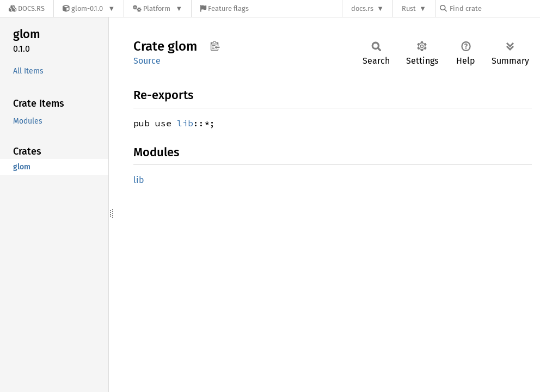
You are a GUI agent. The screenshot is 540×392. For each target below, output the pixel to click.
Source (147, 61)
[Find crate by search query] (494, 8)
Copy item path (215, 46)
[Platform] (158, 8)
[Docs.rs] (27, 8)
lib (185, 123)
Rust (409, 8)
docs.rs (362, 8)
